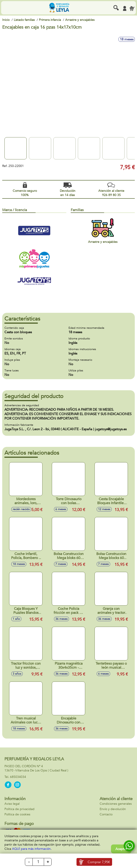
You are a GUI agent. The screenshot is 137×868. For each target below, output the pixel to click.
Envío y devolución (113, 809)
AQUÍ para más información (31, 849)
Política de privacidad (19, 809)
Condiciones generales (116, 804)
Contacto (106, 814)
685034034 (18, 777)
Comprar (99, 862)
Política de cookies (17, 814)
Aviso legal (12, 804)
